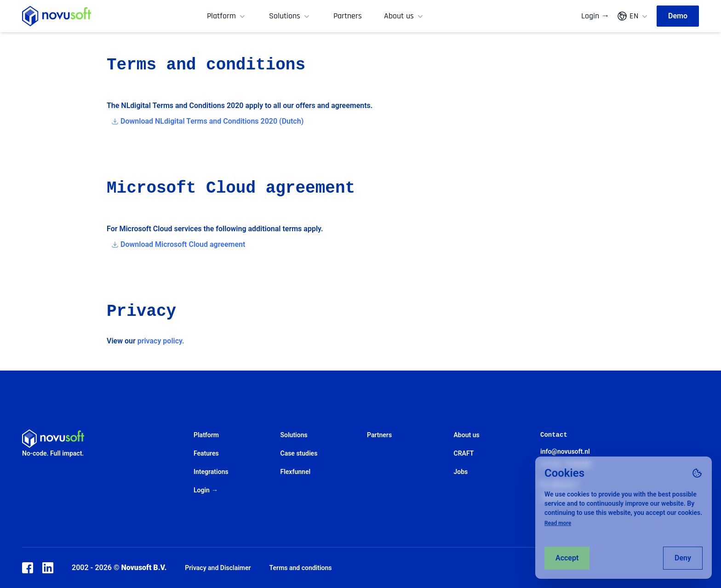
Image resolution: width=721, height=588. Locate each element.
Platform (227, 16)
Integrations (211, 472)
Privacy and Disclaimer (218, 568)
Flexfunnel (296, 472)
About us (404, 16)
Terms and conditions (301, 568)
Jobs (461, 472)
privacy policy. (161, 341)
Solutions (290, 16)
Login (595, 16)
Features (206, 453)
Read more (558, 523)
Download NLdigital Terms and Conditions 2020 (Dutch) (212, 121)
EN (633, 16)
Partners (348, 16)
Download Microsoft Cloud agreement (183, 244)
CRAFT (464, 453)
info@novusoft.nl (565, 451)
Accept (567, 558)
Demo (678, 16)
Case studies (299, 453)
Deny (683, 558)
